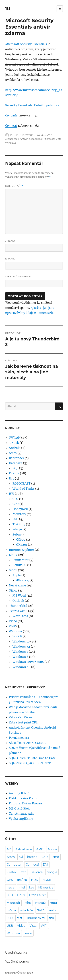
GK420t (22, 545)
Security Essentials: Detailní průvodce (32, 105)
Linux (13, 555)
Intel (22, 887)
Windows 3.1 (21, 646)
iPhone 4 (22, 580)
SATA (41, 910)
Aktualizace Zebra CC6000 (28, 743)
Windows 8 (20, 657)
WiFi (44, 926)
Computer (12, 115)
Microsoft (49, 139)
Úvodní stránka (16, 953)
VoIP (12, 626)
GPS (10, 880)
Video (13, 621)
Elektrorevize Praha (23, 798)
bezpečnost (36, 139)
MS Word (19, 596)
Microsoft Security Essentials (26, 44)
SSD (15, 519)
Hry (12, 478)
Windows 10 (21, 641)
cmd (56, 857)
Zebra (17, 534)
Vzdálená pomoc (17, 962)
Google (52, 872)
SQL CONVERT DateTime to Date (32, 758)
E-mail (10, 259)
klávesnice (46, 887)
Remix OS (19, 565)
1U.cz (30, 973)
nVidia (11, 910)
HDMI (47, 880)
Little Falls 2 (37, 895)
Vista (59, 139)
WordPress (20, 616)
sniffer (53, 910)
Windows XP (21, 667)
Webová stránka (18, 276)
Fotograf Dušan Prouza (25, 803)
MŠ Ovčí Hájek (19, 808)
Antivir (24, 139)
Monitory (19, 514)
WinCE (17, 636)
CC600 (21, 539)
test (20, 918)
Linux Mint (21, 560)
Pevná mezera (19, 738)
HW (12, 494)
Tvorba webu (18, 611)
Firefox (14, 473)
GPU (16, 504)
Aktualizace (12, 139)
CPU (15, 499)
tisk (51, 918)
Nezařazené (17, 585)
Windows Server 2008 (28, 662)
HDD (35, 880)
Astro (13, 453)
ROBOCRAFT (21, 483)
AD (9, 849)
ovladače (26, 910)
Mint (28, 903)
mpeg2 (40, 903)
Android (15, 448)
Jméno (10, 241)
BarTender (17, 458)
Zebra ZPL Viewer (21, 717)
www (28, 933)
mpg (53, 903)
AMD (40, 849)
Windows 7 (43, 135)
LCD (10, 895)
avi (21, 857)
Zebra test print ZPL (23, 722)
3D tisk (14, 443)
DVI (46, 865)
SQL (15, 468)
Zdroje (17, 529)
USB (10, 926)
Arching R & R (19, 793)
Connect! (11, 126)
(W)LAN (15, 438)
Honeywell (20, 509)
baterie (32, 857)
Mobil (13, 570)
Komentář (14, 186)
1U (8, 9)
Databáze (16, 463)
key (32, 887)
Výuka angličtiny (21, 819)
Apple (17, 575)
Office (13, 590)
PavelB (14, 135)
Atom (11, 857)
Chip (45, 857)
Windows (11, 143)
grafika (22, 880)
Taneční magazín (21, 814)
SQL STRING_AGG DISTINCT (30, 763)
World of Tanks (23, 489)
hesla (11, 887)
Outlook (18, 601)
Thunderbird (18, 606)
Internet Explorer (21, 550)
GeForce (37, 872)
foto (24, 872)
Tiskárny (19, 524)
